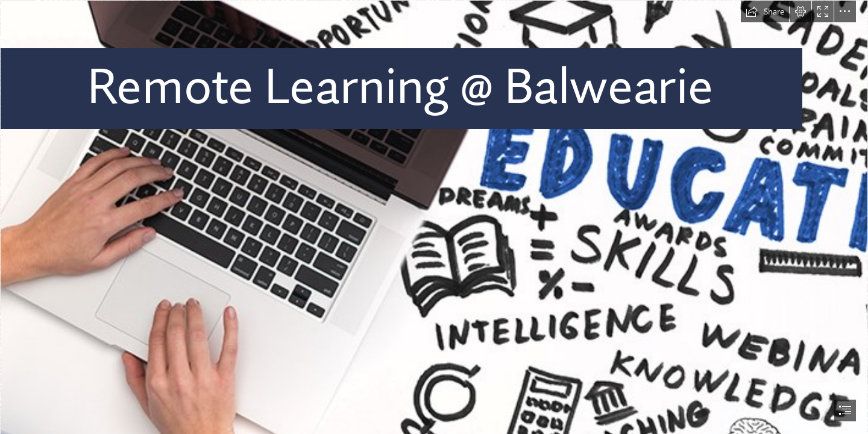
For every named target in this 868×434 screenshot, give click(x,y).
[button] (765, 11)
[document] (434, 217)
